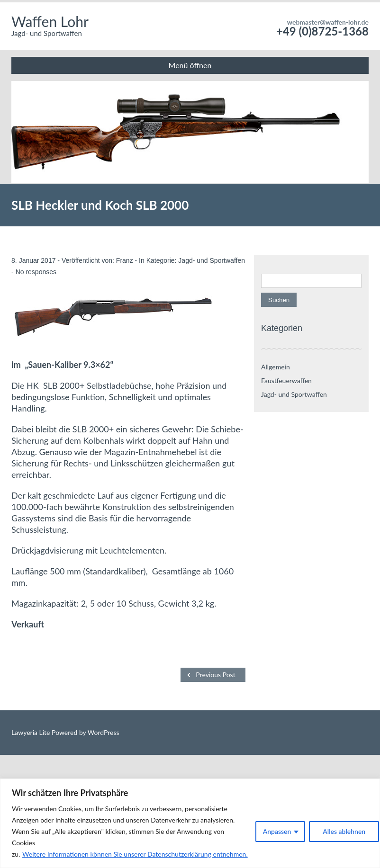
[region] (190, 823)
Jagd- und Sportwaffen (212, 260)
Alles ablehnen (344, 831)
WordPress (102, 732)
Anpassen (277, 831)
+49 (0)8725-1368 (322, 31)
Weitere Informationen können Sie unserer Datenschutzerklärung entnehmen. (135, 854)
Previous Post (215, 675)
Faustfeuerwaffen (286, 380)
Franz (125, 260)
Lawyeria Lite (32, 732)
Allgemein (276, 367)
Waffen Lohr (50, 21)
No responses (36, 272)
